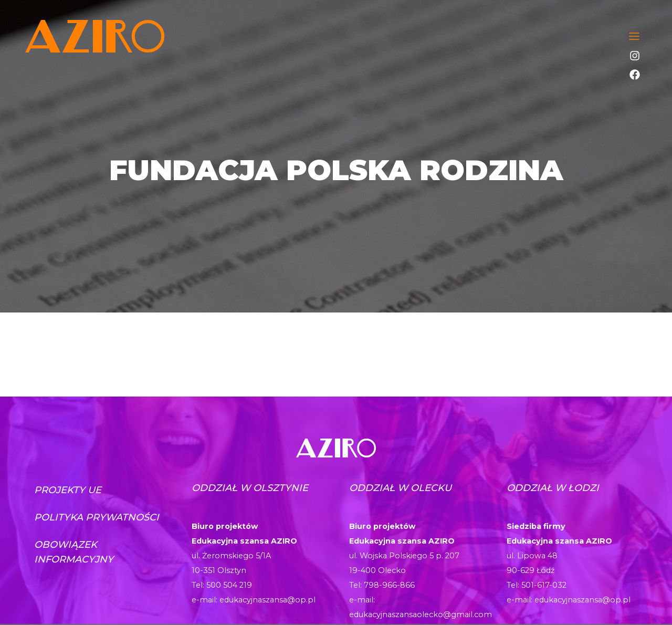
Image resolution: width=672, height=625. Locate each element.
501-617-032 (544, 585)
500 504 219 (229, 585)
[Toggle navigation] (634, 36)
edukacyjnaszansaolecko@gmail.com (421, 614)
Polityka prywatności (97, 517)
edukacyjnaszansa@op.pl (267, 600)
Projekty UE (68, 490)
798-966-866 (389, 585)
